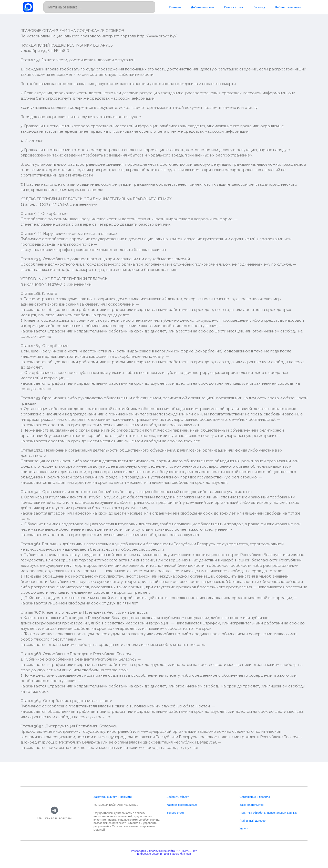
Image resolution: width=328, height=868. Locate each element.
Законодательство (252, 805)
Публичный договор (253, 821)
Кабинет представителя (182, 805)
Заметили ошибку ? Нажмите (113, 797)
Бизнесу (259, 7)
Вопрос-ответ (234, 7)
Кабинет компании (288, 7)
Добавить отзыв (202, 7)
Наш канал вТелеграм (54, 818)
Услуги (244, 829)
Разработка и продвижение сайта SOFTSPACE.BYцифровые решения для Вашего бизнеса (164, 852)
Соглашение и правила (255, 797)
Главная (175, 7)
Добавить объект (178, 797)
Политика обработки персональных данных (268, 813)
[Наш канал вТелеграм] (55, 811)
